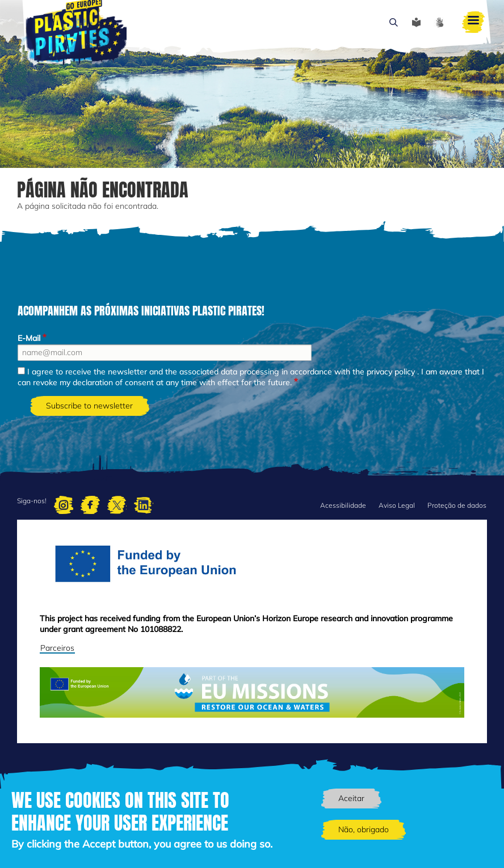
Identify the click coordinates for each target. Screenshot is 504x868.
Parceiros (57, 648)
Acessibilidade (343, 505)
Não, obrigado (364, 830)
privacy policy (391, 372)
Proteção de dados (457, 505)
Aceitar (351, 799)
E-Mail (29, 338)
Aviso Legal (397, 505)
